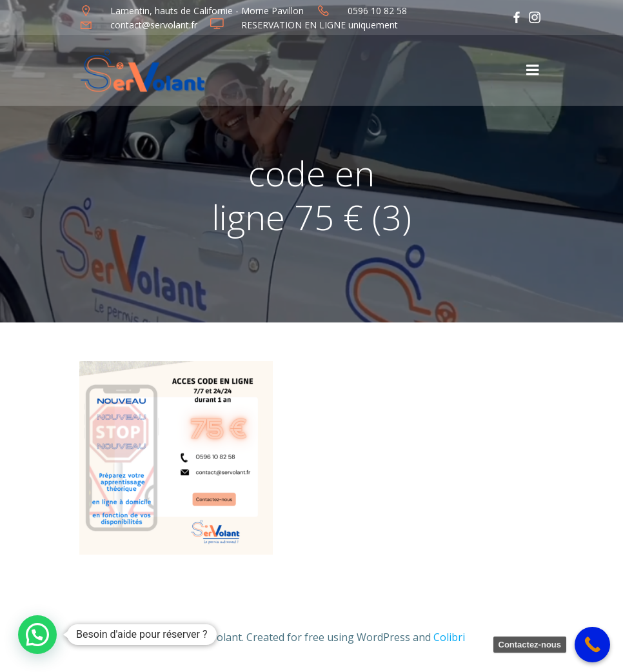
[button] (37, 635)
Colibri (449, 637)
